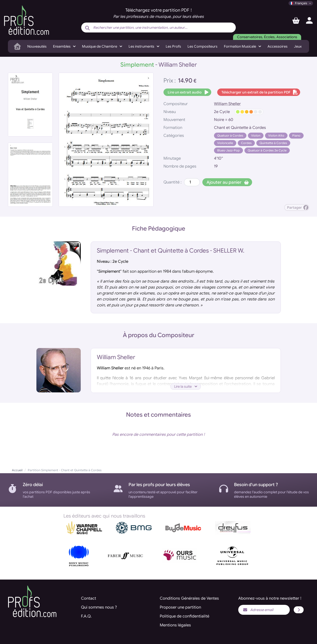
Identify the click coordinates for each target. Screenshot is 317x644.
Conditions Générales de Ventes (189, 598)
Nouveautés (37, 46)
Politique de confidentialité (185, 616)
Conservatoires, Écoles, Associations (267, 37)
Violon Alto (276, 135)
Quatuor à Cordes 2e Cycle (267, 150)
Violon (256, 135)
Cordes (246, 143)
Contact (89, 598)
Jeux (298, 46)
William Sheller (227, 104)
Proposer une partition (180, 607)
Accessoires (277, 46)
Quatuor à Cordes (230, 135)
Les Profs (173, 46)
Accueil (17, 470)
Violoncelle (225, 143)
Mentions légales (175, 625)
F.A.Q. (86, 616)
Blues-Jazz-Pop (228, 150)
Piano (296, 135)
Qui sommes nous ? (99, 607)
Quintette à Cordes (273, 143)
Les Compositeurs (202, 46)
